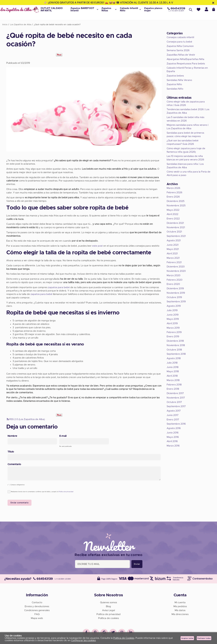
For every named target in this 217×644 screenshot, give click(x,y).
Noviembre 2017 (176, 398)
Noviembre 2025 (176, 206)
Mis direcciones (180, 614)
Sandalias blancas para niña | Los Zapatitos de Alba (185, 166)
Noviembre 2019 (176, 293)
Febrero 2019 (174, 332)
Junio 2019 (173, 315)
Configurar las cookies (83, 640)
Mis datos (180, 610)
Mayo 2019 (173, 319)
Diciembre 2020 (176, 267)
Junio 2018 (173, 367)
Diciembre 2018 (175, 341)
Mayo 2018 (173, 371)
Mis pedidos (180, 606)
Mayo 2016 (173, 437)
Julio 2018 (172, 363)
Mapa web (37, 618)
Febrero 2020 (175, 280)
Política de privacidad (66, 492)
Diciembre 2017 (175, 393)
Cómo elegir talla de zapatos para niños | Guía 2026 (186, 103)
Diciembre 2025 (176, 201)
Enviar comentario (20, 503)
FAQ (37, 614)
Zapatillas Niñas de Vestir (181, 55)
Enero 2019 (173, 337)
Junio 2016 (173, 433)
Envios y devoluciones (37, 606)
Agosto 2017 (174, 411)
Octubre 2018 (174, 350)
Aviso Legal (108, 610)
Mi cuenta (180, 602)
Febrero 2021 (174, 262)
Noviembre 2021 (176, 227)
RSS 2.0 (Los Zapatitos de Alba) (26, 419)
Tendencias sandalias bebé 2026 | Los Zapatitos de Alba (188, 111)
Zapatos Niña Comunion (180, 46)
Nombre (12, 436)
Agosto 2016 (174, 428)
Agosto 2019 (174, 306)
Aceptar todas (187, 638)
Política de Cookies (124, 638)
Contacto (37, 602)
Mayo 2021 (173, 249)
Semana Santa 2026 (178, 50)
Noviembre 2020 (176, 271)
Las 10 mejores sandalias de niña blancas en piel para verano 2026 (185, 158)
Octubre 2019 (174, 297)
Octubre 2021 (174, 232)
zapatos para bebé (59, 287)
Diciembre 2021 (175, 223)
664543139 (43, 578)
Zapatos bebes (175, 76)
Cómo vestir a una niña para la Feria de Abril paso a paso (189, 174)
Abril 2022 (172, 214)
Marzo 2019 (173, 328)
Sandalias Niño (175, 89)
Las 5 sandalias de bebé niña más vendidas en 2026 (185, 119)
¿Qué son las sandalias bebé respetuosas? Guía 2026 (183, 142)
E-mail (63, 436)
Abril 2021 (172, 254)
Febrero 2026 (174, 193)
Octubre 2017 (174, 402)
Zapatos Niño (174, 84)
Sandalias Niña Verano (179, 80)
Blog (108, 606)
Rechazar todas (204, 638)
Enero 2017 (173, 420)
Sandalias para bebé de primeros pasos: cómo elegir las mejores (185, 135)
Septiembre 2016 (176, 424)
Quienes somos (108, 602)
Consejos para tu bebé (179, 42)
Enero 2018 (173, 389)
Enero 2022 (173, 219)
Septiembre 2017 (176, 406)
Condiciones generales (37, 610)
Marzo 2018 (173, 380)
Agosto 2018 (174, 358)
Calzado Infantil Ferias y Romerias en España (187, 70)
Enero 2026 (173, 197)
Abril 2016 (172, 441)
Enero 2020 (173, 284)
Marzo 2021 (173, 258)
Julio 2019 (172, 310)
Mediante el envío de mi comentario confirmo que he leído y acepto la (41, 492)
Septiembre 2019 (176, 302)
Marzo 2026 (173, 188)
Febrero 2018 (174, 385)
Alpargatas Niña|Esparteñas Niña (185, 59)
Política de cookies (108, 618)
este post (97, 246)
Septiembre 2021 (176, 236)
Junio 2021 (173, 245)
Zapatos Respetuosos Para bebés (186, 64)
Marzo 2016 (173, 446)
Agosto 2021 (174, 241)
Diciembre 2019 (175, 289)
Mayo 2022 (173, 210)
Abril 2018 (172, 376)
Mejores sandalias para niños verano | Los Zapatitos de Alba (188, 127)
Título (11, 452)
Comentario (14, 464)
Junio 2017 (173, 415)
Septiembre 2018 (176, 354)
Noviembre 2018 (176, 345)
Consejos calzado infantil (180, 37)
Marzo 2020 (173, 275)
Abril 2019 (172, 323)
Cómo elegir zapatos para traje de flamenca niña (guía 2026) (186, 150)
